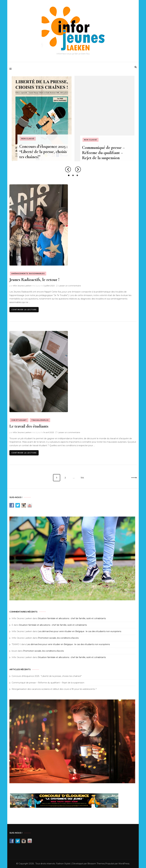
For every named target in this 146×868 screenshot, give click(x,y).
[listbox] (73, 127)
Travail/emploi (40, 420)
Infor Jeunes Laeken (22, 286)
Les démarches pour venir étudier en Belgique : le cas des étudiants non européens (80, 631)
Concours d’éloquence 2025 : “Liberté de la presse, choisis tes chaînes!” (43, 152)
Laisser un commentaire (70, 286)
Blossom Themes (96, 864)
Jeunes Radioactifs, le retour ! (34, 280)
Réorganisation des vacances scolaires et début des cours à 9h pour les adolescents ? (54, 689)
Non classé (28, 138)
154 (83, 477)
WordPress (124, 864)
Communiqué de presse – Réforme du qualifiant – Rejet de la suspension (103, 153)
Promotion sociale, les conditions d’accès (58, 638)
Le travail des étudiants (29, 426)
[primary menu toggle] (11, 69)
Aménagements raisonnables (28, 274)
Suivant (133, 478)
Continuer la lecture (24, 310)
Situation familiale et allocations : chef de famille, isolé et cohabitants (72, 618)
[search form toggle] (136, 67)
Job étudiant (19, 420)
